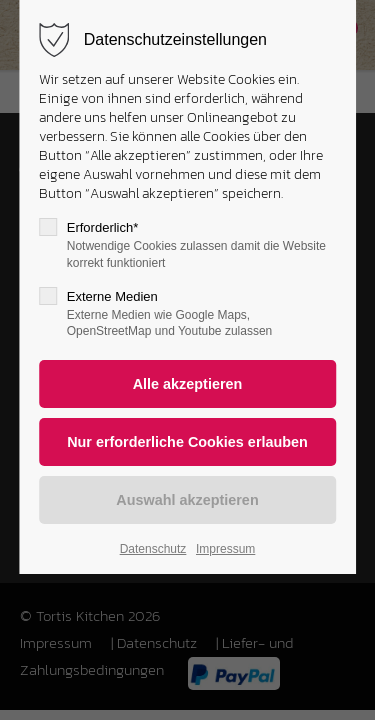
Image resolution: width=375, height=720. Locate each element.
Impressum (225, 549)
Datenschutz (153, 549)
